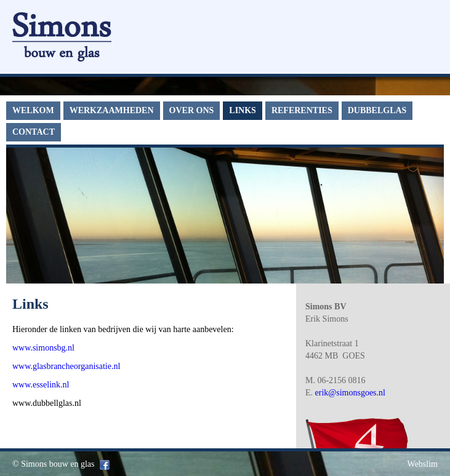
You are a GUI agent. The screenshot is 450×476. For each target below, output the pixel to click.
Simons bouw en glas (58, 464)
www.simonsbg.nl (43, 348)
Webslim (423, 464)
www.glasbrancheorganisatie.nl (66, 366)
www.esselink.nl (41, 385)
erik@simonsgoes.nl (350, 393)
